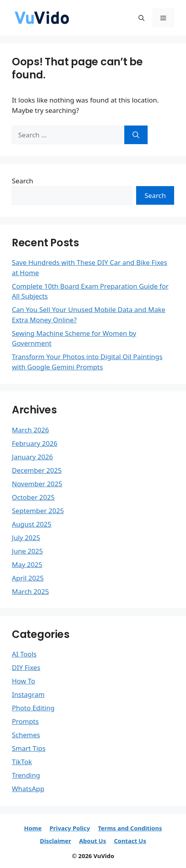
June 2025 (28, 551)
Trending (26, 775)
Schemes (26, 735)
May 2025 (27, 564)
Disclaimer (56, 841)
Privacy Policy (70, 828)
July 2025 (26, 538)
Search (23, 181)
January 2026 (32, 457)
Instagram (28, 694)
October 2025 (33, 497)
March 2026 (30, 430)
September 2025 (38, 511)
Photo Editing (33, 708)
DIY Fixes (26, 667)
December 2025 (37, 470)
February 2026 (35, 443)
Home (33, 828)
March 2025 (30, 591)
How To (24, 681)
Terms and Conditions (130, 828)
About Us (93, 841)
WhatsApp (28, 789)
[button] (141, 18)
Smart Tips (29, 748)
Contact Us (130, 841)
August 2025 (32, 524)
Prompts (25, 721)
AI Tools (24, 654)
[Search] (136, 135)
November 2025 (37, 484)
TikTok (22, 762)
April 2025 (28, 578)
